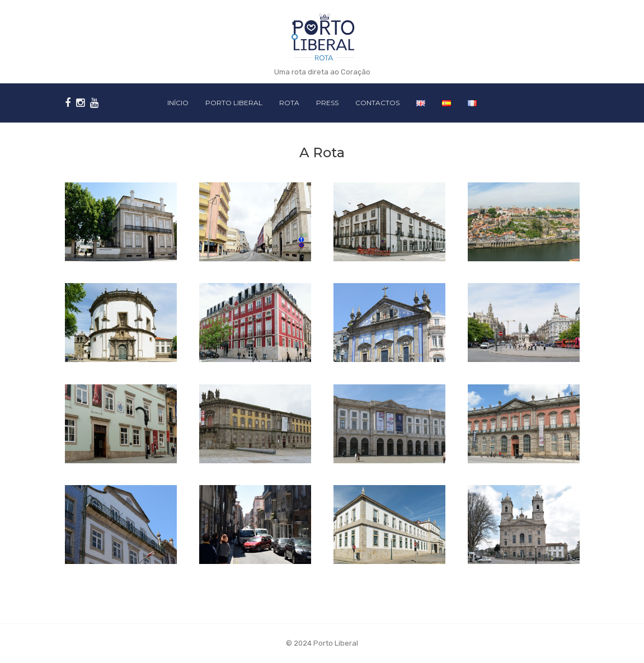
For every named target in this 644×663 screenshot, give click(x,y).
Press (327, 103)
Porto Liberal (234, 103)
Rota (289, 103)
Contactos (377, 103)
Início (178, 103)
